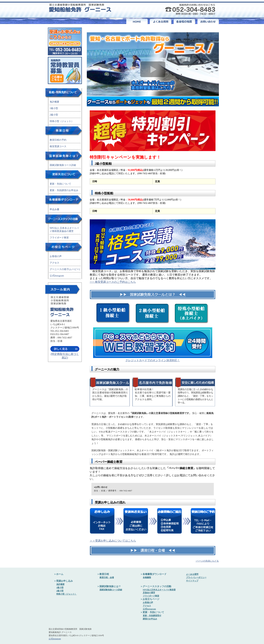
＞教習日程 (103, 574)
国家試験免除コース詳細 (63, 165)
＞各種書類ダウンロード (153, 574)
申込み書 (54, 209)
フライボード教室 (59, 238)
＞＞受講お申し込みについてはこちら (113, 541)
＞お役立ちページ (150, 599)
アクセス (54, 263)
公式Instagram (57, 276)
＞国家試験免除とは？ (109, 586)
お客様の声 (56, 256)
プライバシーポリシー (196, 577)
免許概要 (54, 102)
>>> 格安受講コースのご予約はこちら (113, 282)
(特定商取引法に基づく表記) (65, 354)
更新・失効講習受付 (152, 616)
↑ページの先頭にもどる (207, 561)
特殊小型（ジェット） (62, 121)
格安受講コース (58, 146)
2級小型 (54, 115)
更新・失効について (60, 184)
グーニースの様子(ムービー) (65, 269)
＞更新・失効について (152, 612)
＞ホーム (59, 574)
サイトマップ (192, 581)
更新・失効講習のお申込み (64, 190)
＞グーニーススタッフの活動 (156, 586)
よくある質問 (192, 574)
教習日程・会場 (107, 577)
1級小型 (54, 108)
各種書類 (147, 577)
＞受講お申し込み (63, 581)
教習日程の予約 (58, 140)
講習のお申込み (150, 619)
